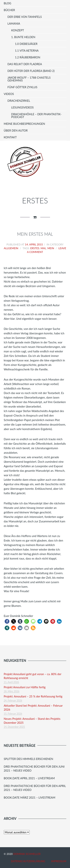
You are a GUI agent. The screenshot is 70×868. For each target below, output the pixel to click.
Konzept (18, 30)
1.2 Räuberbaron (28, 57)
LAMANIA (14, 23)
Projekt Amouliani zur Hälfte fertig (25, 687)
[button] (7, 621)
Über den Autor (16, 130)
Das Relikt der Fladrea (25, 64)
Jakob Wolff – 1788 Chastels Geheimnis (29, 79)
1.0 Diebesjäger (26, 44)
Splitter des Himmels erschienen (28, 759)
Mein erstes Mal (35, 234)
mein (51, 248)
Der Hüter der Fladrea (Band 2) (31, 71)
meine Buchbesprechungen (24, 124)
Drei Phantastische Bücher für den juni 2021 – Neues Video (34, 768)
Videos (9, 94)
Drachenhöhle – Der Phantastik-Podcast (36, 115)
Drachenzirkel (19, 101)
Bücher (9, 10)
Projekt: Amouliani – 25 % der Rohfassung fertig (33, 696)
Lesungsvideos (22, 107)
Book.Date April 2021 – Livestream (29, 778)
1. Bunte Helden (23, 37)
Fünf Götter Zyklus (22, 87)
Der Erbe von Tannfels (25, 17)
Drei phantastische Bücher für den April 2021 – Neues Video (35, 788)
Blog (7, 3)
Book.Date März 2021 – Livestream (29, 797)
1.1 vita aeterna (27, 50)
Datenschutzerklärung (28, 861)
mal (43, 248)
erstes (35, 248)
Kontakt (10, 137)
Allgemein (11, 248)
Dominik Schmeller (27, 854)
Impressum (59, 861)
